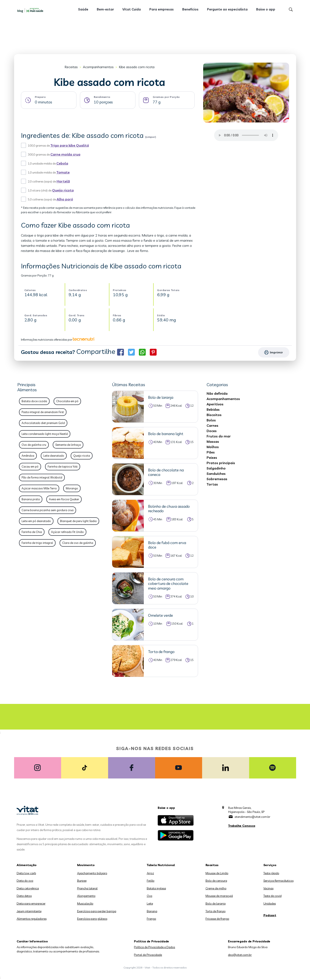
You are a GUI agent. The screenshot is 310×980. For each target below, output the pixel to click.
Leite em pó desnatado (36, 521)
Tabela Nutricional (161, 865)
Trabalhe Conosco (242, 826)
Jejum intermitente (29, 911)
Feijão (151, 881)
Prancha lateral (87, 888)
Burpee (82, 881)
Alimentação (27, 865)
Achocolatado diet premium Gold (43, 423)
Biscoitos (214, 415)
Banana (152, 911)
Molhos (213, 447)
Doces (212, 431)
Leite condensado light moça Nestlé (45, 434)
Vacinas (268, 888)
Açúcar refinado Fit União (67, 532)
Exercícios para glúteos (92, 919)
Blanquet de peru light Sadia (78, 521)
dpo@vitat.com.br (240, 955)
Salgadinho (216, 468)
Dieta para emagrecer (31, 903)
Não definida (217, 393)
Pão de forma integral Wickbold (42, 477)
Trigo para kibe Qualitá (70, 145)
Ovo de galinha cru (34, 445)
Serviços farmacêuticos (278, 881)
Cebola (62, 163)
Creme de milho (216, 888)
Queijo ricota (63, 190)
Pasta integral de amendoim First (43, 412)
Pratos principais (221, 463)
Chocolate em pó (67, 401)
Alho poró (65, 199)
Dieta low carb (26, 873)
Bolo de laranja (216, 903)
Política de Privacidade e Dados (154, 947)
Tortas (212, 484)
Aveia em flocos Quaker (64, 499)
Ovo (150, 896)
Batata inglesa (156, 888)
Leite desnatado (54, 456)
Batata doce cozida (34, 401)
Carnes (212, 425)
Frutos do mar (219, 436)
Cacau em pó (30, 466)
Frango (151, 919)
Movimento (86, 865)
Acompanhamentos (98, 67)
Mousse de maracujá (219, 896)
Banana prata (31, 499)
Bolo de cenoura (216, 881)
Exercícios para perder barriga (97, 911)
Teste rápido (271, 873)
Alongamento (86, 896)
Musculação (85, 903)
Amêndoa (28, 456)
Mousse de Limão (217, 873)
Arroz (150, 873)
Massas (213, 441)
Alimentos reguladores (32, 919)
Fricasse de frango (217, 919)
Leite (150, 903)
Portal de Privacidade (148, 955)
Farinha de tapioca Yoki (63, 466)
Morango (72, 488)
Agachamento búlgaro (92, 873)
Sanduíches (216, 474)
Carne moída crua (65, 154)
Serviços (270, 865)
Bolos (211, 420)
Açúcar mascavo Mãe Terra (39, 488)
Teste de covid (273, 896)
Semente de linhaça (68, 445)
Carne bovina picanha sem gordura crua (48, 510)
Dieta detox (24, 896)
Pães (211, 452)
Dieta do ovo (25, 881)
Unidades (270, 903)
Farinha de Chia (32, 532)
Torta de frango (216, 911)
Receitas (71, 67)
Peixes (212, 458)
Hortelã (63, 181)
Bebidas (213, 409)
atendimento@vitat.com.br (252, 817)
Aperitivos (215, 404)
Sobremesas (217, 479)
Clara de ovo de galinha (78, 543)
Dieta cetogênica (28, 888)
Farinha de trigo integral (37, 543)
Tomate (63, 172)
